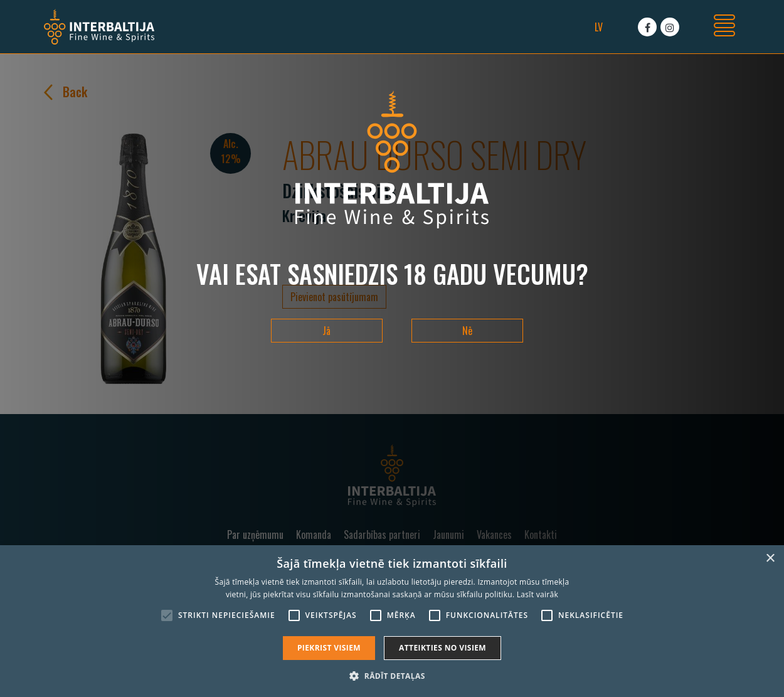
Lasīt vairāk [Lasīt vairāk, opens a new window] (538, 594)
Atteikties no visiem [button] (442, 648)
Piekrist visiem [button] (329, 648)
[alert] (392, 621)
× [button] (770, 559)
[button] (392, 676)
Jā (326, 331)
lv (599, 27)
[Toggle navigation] (724, 27)
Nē (467, 331)
